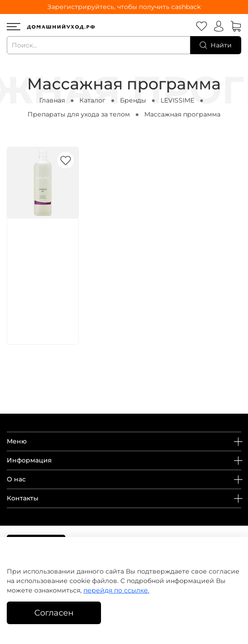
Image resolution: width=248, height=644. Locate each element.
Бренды (133, 100)
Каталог (92, 100)
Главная (52, 100)
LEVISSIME (177, 100)
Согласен (54, 613)
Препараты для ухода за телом (79, 114)
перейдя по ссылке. (116, 590)
